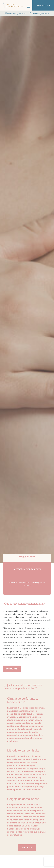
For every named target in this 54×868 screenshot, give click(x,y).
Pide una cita (42, 5)
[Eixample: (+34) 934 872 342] (6, 13)
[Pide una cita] (49, 5)
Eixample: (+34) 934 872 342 (17, 14)
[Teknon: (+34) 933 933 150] (30, 13)
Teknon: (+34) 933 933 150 (41, 14)
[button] (28, 7)
